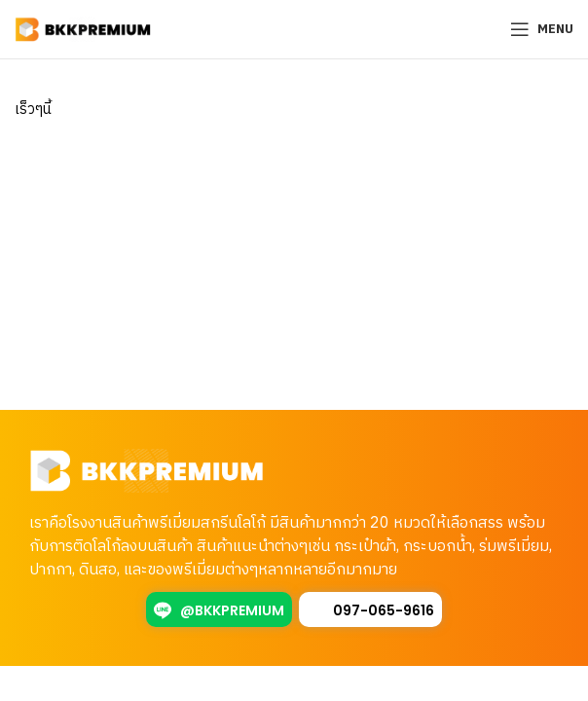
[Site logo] (83, 29)
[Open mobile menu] (542, 29)
